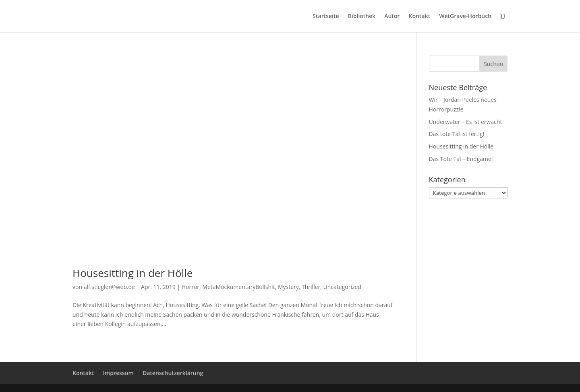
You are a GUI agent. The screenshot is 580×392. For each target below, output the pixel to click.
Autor (392, 17)
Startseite (326, 17)
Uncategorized (342, 287)
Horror (191, 287)
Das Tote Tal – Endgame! (461, 159)
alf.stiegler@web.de (109, 287)
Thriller (311, 287)
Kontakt (420, 17)
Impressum (118, 373)
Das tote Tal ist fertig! (457, 134)
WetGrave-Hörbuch (465, 17)
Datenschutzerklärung (173, 373)
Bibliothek (362, 17)
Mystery (288, 287)
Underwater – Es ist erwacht (466, 122)
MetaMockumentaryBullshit (238, 287)
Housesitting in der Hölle (133, 273)
